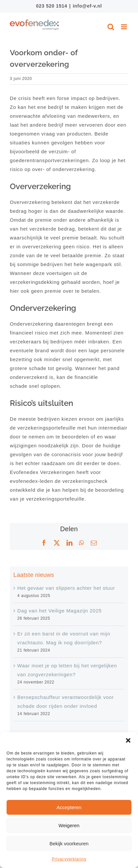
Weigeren (69, 825)
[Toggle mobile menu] (125, 27)
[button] (128, 740)
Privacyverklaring (69, 859)
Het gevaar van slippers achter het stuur (66, 588)
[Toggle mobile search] (111, 27)
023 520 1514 (52, 6)
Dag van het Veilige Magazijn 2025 (59, 611)
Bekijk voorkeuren (69, 843)
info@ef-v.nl (87, 6)
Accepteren (69, 807)
